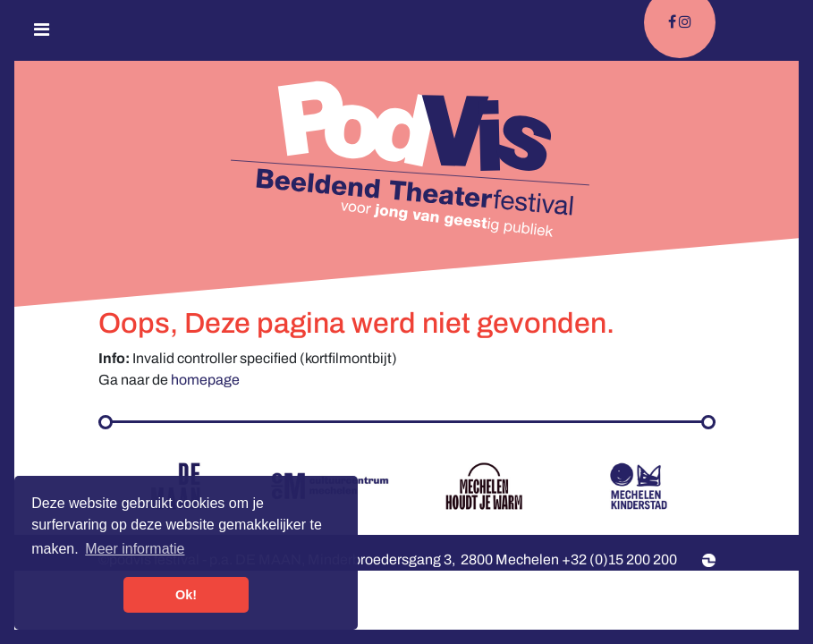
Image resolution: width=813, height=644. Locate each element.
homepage (205, 380)
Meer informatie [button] (135, 549)
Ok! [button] (186, 595)
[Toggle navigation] (41, 34)
